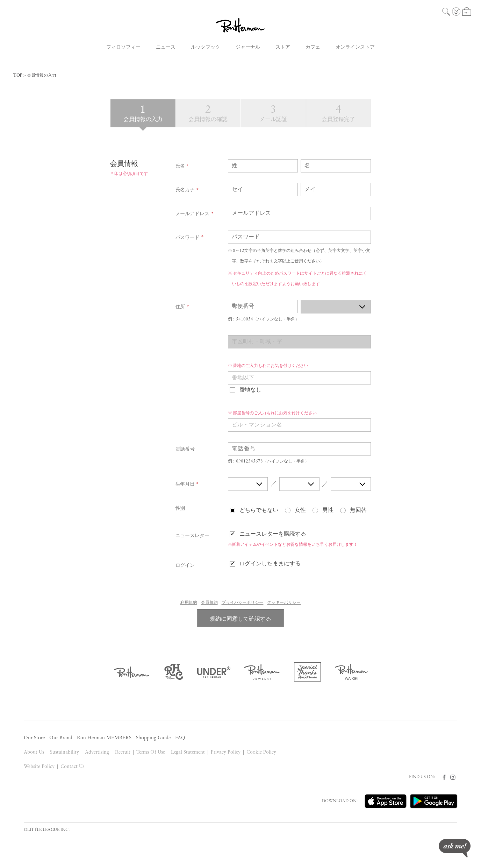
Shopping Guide (153, 738)
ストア (283, 47)
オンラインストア (355, 47)
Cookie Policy (261, 752)
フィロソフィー (123, 47)
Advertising (97, 752)
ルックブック (206, 47)
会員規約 (209, 603)
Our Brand (61, 738)
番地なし (251, 390)
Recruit (123, 752)
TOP (18, 76)
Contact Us (72, 767)
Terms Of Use (151, 752)
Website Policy (39, 767)
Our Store (34, 738)
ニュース (166, 47)
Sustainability (64, 752)
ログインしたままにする (270, 564)
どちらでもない (259, 510)
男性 (328, 510)
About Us (34, 752)
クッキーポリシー (284, 603)
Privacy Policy (226, 752)
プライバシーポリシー (243, 603)
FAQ (180, 738)
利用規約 (189, 603)
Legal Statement (188, 752)
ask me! (455, 848)
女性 (300, 510)
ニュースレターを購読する (273, 534)
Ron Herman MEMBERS (104, 738)
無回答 (358, 510)
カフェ (313, 47)
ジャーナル (248, 47)
